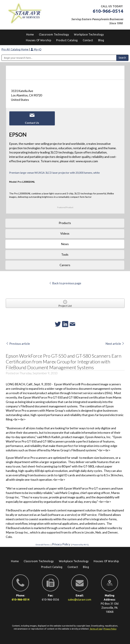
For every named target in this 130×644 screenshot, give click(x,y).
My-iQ (36, 49)
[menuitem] (101, 40)
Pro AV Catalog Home (15, 49)
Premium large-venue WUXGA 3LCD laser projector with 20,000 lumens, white (54, 173)
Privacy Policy (61, 544)
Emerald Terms (43, 545)
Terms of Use (96, 629)
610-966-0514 (108, 11)
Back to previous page (65, 283)
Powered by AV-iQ (81, 545)
